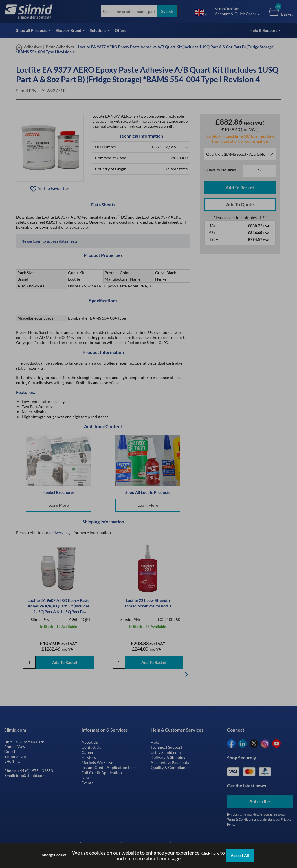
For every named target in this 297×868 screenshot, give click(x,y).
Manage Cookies (54, 855)
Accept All (240, 855)
